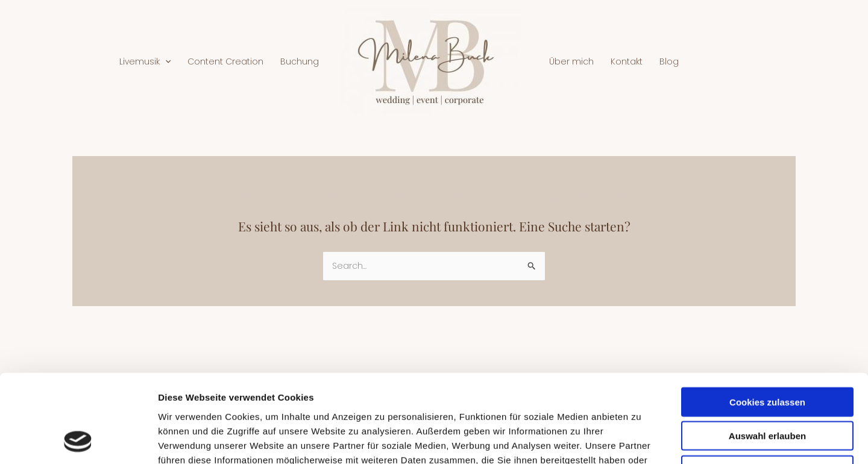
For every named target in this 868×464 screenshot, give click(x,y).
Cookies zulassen (767, 319)
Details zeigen (641, 440)
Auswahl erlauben (767, 353)
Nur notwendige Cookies (767, 387)
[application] (165, 61)
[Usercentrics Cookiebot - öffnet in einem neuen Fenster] (78, 440)
